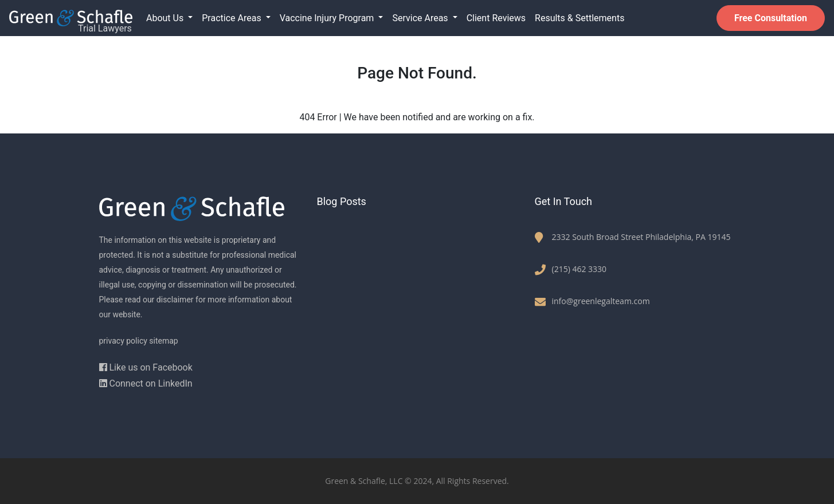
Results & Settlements (580, 18)
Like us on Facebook (146, 367)
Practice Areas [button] (232, 18)
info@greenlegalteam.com (601, 301)
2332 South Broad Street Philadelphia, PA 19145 (641, 237)
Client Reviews (496, 18)
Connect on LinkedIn (146, 383)
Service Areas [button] (421, 18)
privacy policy (123, 341)
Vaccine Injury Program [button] (328, 18)
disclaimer (175, 300)
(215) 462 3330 (580, 269)
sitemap (163, 341)
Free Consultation (771, 18)
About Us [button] (166, 18)
